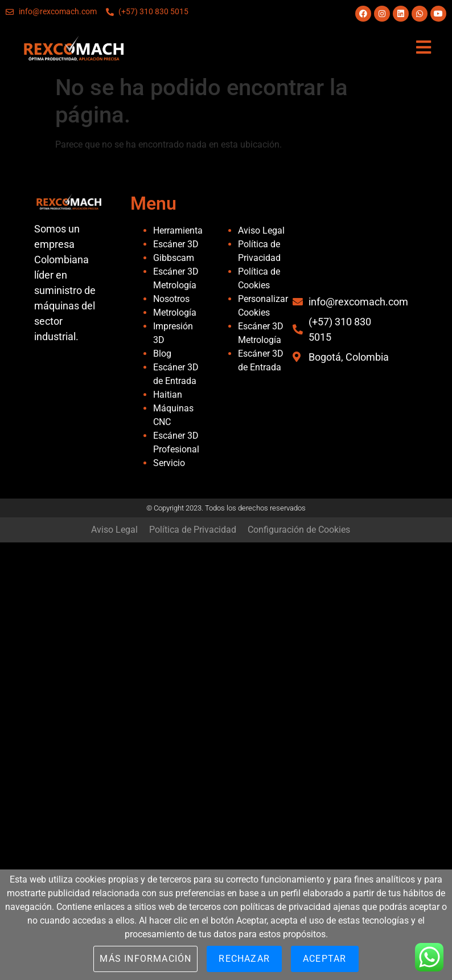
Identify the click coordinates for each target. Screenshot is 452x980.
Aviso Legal (261, 230)
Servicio (169, 463)
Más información (145, 959)
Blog (162, 354)
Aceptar (324, 959)
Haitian (168, 395)
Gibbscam (174, 258)
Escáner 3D (176, 244)
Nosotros (171, 299)
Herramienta (178, 230)
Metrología (175, 313)
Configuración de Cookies (299, 530)
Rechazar (244, 959)
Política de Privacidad (193, 530)
